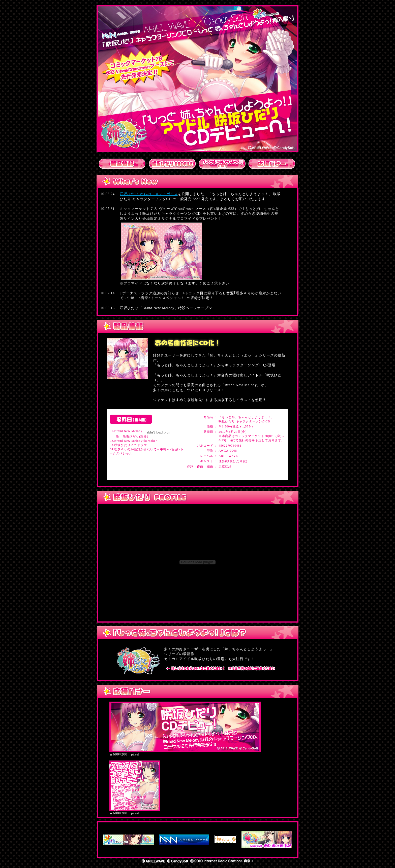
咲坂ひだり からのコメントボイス (149, 194)
